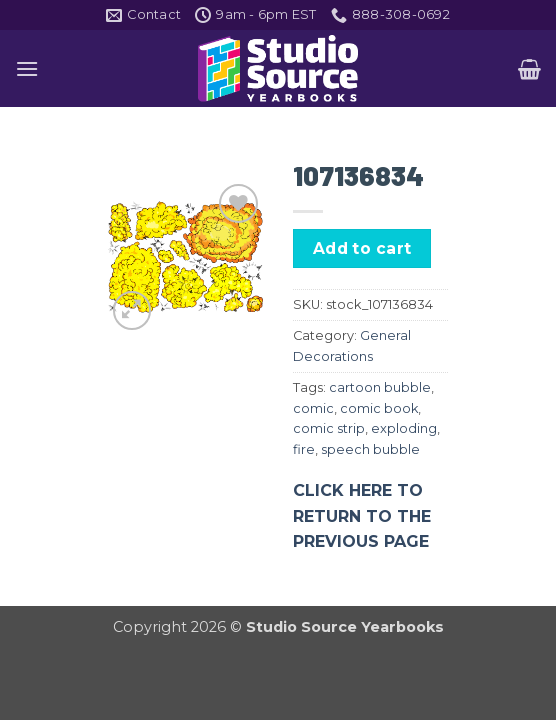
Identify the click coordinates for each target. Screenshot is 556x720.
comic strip (329, 428)
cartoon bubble (380, 387)
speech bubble (370, 449)
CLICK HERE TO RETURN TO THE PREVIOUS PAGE (362, 516)
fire (304, 449)
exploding (404, 428)
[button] (27, 68)
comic (313, 408)
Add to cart (362, 248)
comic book (379, 408)
